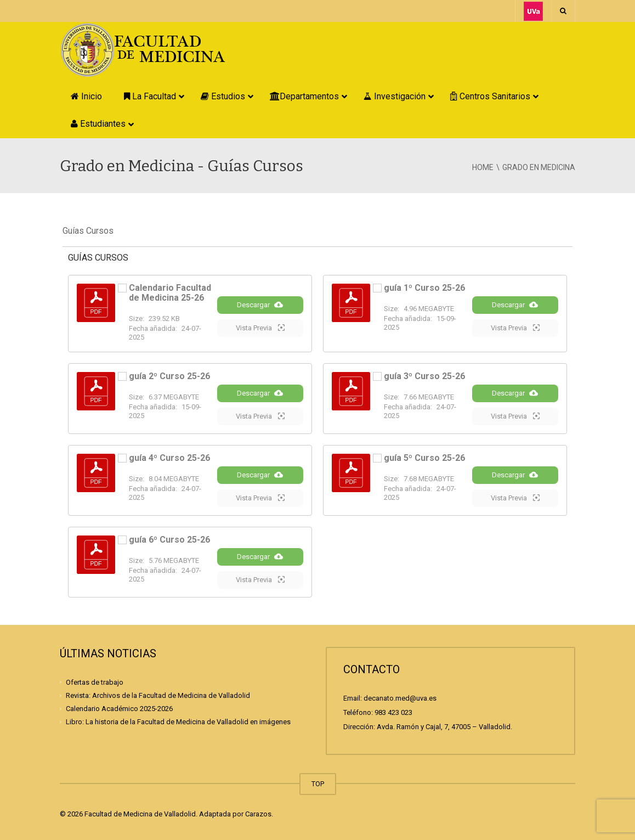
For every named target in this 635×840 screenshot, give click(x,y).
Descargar (260, 305)
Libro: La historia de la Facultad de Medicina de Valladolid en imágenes (178, 722)
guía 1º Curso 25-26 (424, 288)
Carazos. (259, 814)
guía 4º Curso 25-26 (169, 458)
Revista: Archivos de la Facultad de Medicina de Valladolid (158, 695)
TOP (318, 784)
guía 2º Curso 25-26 (169, 376)
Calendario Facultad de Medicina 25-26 (170, 293)
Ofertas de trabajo (95, 682)
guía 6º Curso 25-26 (169, 540)
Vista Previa (260, 328)
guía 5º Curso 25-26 (424, 458)
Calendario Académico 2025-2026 (119, 709)
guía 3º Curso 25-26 (424, 376)
